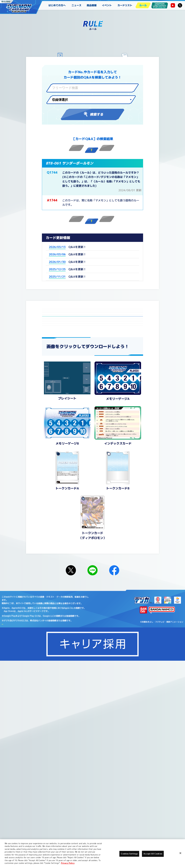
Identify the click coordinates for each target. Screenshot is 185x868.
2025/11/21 (57, 277)
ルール (143, 5)
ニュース (76, 5)
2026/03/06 (57, 254)
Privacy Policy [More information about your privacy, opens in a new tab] (68, 863)
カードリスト (125, 5)
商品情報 (92, 5)
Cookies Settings (41, 837)
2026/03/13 (57, 247)
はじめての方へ (57, 5)
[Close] (180, 853)
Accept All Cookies (153, 854)
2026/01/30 (57, 262)
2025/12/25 (57, 269)
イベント (107, 5)
